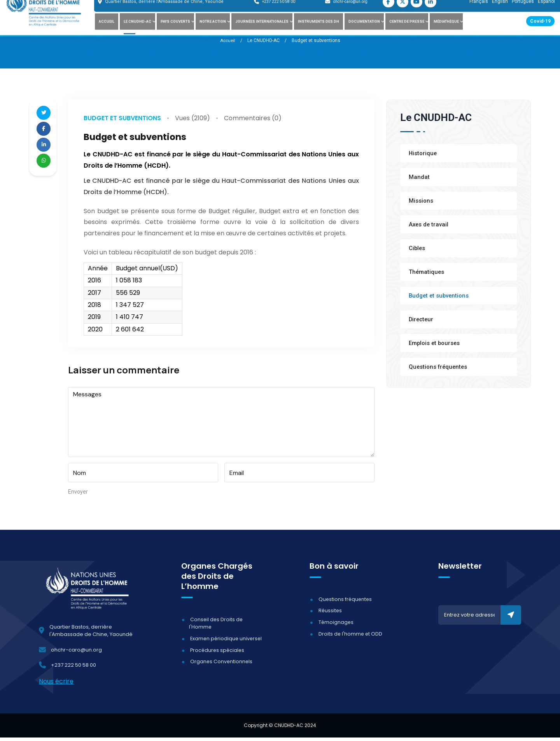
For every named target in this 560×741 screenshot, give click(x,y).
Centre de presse (407, 32)
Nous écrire (56, 685)
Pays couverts (175, 32)
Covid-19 (540, 32)
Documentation (364, 32)
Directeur (422, 319)
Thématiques (427, 272)
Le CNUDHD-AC (137, 32)
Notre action (213, 32)
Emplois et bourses (435, 343)
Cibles (417, 248)
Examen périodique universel (226, 642)
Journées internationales (262, 32)
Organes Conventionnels (221, 665)
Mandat (419, 177)
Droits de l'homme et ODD (350, 637)
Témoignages (335, 626)
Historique (423, 153)
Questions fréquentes (439, 367)
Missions (421, 201)
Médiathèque (446, 32)
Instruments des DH (318, 32)
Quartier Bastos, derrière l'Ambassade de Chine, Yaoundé (164, 12)
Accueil (107, 32)
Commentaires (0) (253, 118)
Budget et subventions (122, 118)
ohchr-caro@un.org (350, 12)
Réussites (329, 614)
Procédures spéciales (217, 653)
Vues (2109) (192, 118)
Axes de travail (429, 224)
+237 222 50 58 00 (279, 12)
